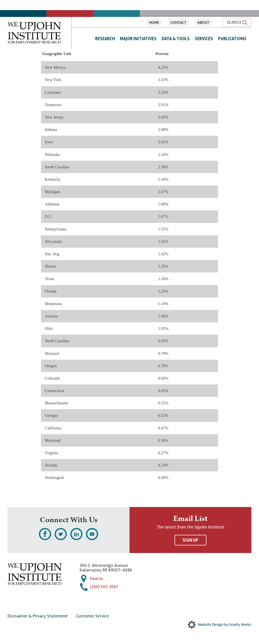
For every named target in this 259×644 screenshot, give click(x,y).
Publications (232, 39)
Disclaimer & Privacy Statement (38, 616)
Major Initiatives (138, 39)
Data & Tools (176, 39)
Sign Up (190, 540)
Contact (178, 22)
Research (105, 39)
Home (154, 22)
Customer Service (92, 616)
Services (204, 39)
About (203, 22)
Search (237, 22)
